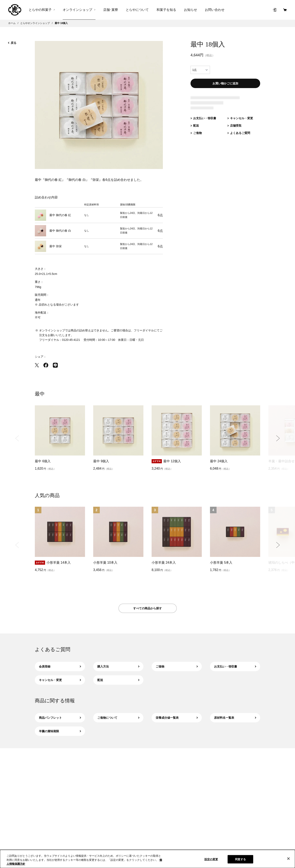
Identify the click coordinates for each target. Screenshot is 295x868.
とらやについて (137, 10)
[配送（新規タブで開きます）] (195, 130)
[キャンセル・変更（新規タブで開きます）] (240, 122)
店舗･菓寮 (111, 10)
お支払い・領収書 (235, 666)
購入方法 (118, 666)
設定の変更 (211, 859)
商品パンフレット (60, 718)
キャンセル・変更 (60, 680)
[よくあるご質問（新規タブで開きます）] (239, 137)
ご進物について (118, 718)
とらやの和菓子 (40, 10)
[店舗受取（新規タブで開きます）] (234, 130)
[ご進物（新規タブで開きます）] (196, 137)
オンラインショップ (77, 10)
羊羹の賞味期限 (60, 731)
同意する (240, 859)
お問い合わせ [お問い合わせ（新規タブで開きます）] (215, 10)
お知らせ (191, 10)
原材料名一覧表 (235, 718)
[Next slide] (278, 438)
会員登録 (60, 666)
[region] (147, 859)
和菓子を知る (166, 10)
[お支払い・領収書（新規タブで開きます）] (203, 122)
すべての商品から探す (147, 608)
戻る (12, 43)
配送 (118, 680)
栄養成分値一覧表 (177, 718)
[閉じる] (288, 859)
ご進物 (177, 666)
